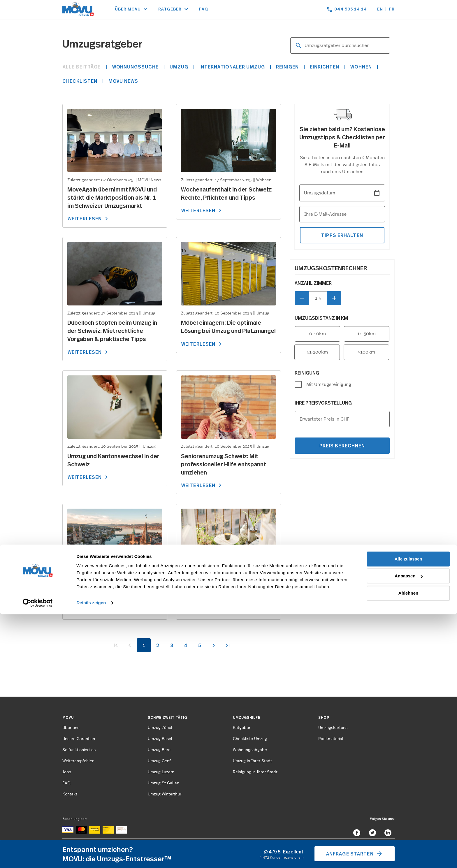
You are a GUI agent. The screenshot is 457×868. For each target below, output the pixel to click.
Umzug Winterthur (165, 794)
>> (228, 645)
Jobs (67, 772)
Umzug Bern (159, 750)
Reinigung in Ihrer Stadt (255, 772)
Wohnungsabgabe (250, 750)
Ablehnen (408, 847)
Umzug (179, 67)
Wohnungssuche (135, 67)
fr (392, 9)
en (380, 9)
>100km (366, 352)
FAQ (204, 9)
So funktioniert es (79, 750)
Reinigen (287, 67)
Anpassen (409, 830)
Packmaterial (331, 739)
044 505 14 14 (351, 9)
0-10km (318, 334)
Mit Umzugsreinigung (329, 384)
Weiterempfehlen (78, 761)
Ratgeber (242, 728)
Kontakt (70, 794)
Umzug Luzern (161, 772)
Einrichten (325, 67)
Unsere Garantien (79, 739)
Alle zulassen (408, 813)
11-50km (367, 334)
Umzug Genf (159, 761)
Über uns (71, 728)
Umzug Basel (160, 739)
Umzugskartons (333, 728)
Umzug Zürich (161, 728)
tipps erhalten (342, 235)
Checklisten (80, 81)
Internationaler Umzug (232, 67)
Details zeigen (91, 856)
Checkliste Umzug (250, 739)
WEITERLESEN (89, 219)
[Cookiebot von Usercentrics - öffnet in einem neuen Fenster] (38, 857)
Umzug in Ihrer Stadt (252, 761)
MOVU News (123, 81)
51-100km (317, 352)
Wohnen (361, 67)
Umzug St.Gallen (164, 783)
